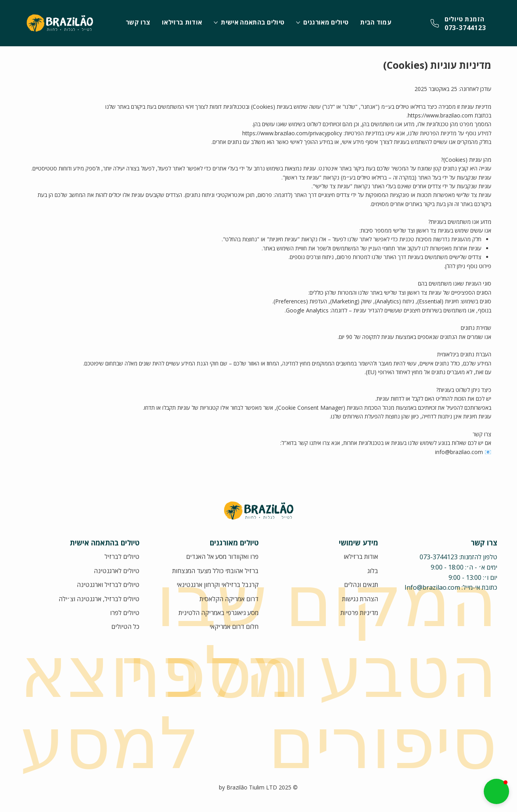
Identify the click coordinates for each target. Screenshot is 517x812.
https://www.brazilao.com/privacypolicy (292, 133)
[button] (496, 791)
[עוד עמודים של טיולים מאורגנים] (298, 23)
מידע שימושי (358, 543)
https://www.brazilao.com (440, 115)
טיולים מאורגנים (234, 543)
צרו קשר (484, 543)
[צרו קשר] (458, 23)
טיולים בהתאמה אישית (105, 543)
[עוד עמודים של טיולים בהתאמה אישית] (216, 23)
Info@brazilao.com (432, 587)
